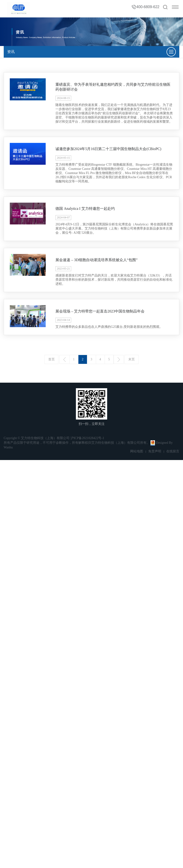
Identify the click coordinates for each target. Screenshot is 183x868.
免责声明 (155, 451)
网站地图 (137, 451)
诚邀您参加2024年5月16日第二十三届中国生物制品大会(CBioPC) (108, 149)
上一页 (64, 359)
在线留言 (173, 451)
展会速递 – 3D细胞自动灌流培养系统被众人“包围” (96, 260)
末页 (132, 359)
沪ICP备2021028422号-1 (87, 438)
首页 (51, 359)
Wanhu (8, 447)
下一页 (119, 359)
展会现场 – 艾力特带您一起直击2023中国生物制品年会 (100, 311)
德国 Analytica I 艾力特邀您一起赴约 (85, 209)
